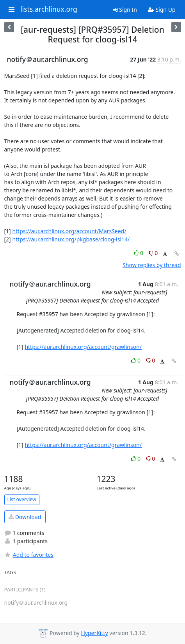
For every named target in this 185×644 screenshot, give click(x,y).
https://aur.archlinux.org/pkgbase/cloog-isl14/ (71, 239)
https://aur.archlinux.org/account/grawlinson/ (83, 347)
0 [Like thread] (139, 253)
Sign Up (162, 10)
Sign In (125, 10)
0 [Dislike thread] (153, 253)
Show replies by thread (152, 265)
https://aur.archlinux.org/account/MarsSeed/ (69, 231)
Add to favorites (29, 555)
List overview (22, 499)
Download (25, 517)
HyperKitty (94, 633)
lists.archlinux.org (49, 9)
